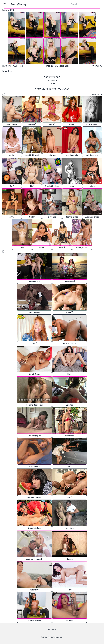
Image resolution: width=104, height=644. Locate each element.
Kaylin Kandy (72, 155)
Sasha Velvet (12, 124)
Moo (34, 343)
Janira (12, 155)
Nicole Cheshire (52, 186)
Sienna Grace (72, 217)
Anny (12, 217)
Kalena (70, 559)
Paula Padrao (34, 312)
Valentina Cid (92, 124)
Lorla (22, 248)
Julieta (92, 186)
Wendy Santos (82, 248)
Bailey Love (34, 590)
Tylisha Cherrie (70, 343)
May (70, 374)
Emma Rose (34, 282)
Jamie (52, 124)
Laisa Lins (70, 436)
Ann (70, 497)
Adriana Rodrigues (34, 405)
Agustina (70, 528)
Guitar (32, 217)
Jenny (72, 124)
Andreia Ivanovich (34, 559)
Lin (32, 186)
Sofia (42, 248)
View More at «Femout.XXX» (52, 89)
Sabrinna (52, 155)
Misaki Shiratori (32, 155)
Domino (70, 621)
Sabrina (32, 124)
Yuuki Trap (18, 66)
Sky (70, 590)
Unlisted (70, 405)
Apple (70, 312)
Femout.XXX (8, 10)
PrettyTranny (19, 4)
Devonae (52, 217)
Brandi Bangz (34, 374)
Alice (62, 248)
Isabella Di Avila (34, 497)
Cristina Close (92, 155)
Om (12, 186)
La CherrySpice (34, 436)
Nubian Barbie (34, 621)
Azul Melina (34, 466)
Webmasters (52, 629)
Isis (70, 466)
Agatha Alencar (92, 217)
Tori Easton (70, 281)
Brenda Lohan (34, 528)
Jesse (72, 186)
